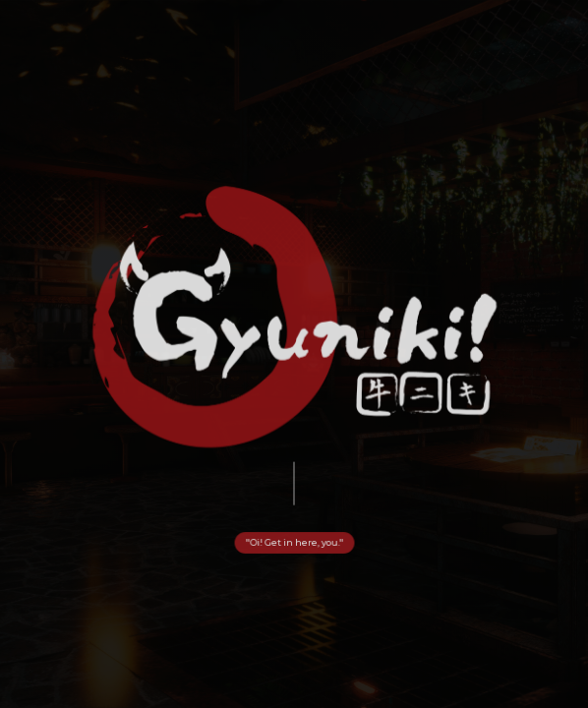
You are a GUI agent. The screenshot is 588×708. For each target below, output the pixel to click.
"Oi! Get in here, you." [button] (294, 543)
